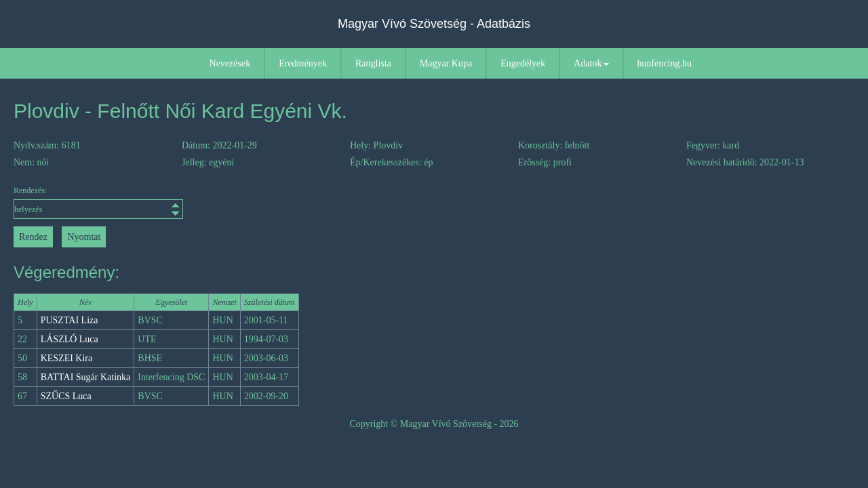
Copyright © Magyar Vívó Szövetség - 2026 (434, 424)
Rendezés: (98, 202)
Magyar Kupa (446, 63)
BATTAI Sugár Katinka (86, 377)
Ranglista (373, 63)
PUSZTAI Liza (70, 320)
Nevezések (230, 63)
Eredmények (303, 63)
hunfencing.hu (665, 63)
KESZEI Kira (67, 358)
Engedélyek (523, 63)
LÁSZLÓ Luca (70, 339)
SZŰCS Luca (66, 396)
